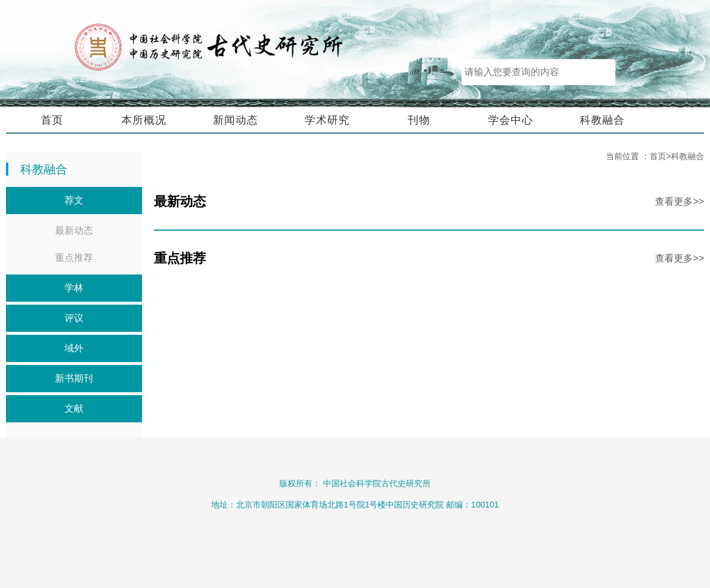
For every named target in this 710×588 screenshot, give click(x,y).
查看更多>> (680, 201)
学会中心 (511, 120)
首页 (52, 120)
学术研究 (327, 120)
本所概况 (144, 120)
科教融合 (602, 120)
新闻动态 (235, 120)
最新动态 (74, 230)
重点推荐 (74, 258)
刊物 (419, 120)
